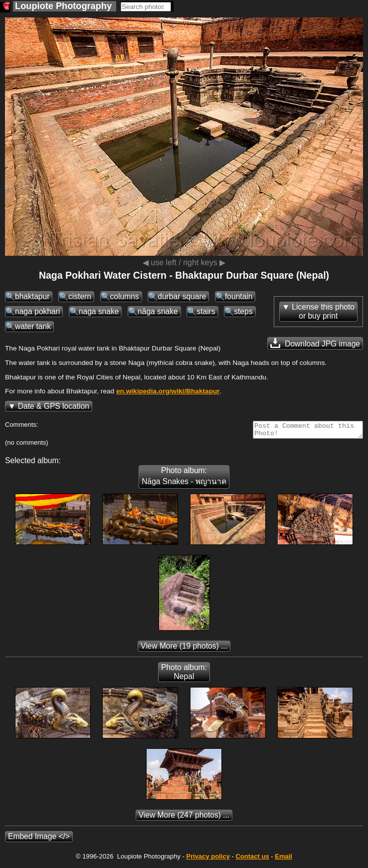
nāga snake (158, 311)
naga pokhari (37, 311)
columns (125, 296)
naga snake (99, 311)
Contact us (252, 859)
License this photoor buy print (323, 311)
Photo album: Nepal (184, 675)
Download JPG (315, 343)
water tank (33, 326)
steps (243, 311)
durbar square (182, 296)
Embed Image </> (39, 839)
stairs (206, 311)
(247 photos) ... (184, 818)
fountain (239, 296)
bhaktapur (32, 296)
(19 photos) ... (184, 649)
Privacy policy (208, 859)
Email (283, 859)
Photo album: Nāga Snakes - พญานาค (184, 479)
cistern (80, 296)
